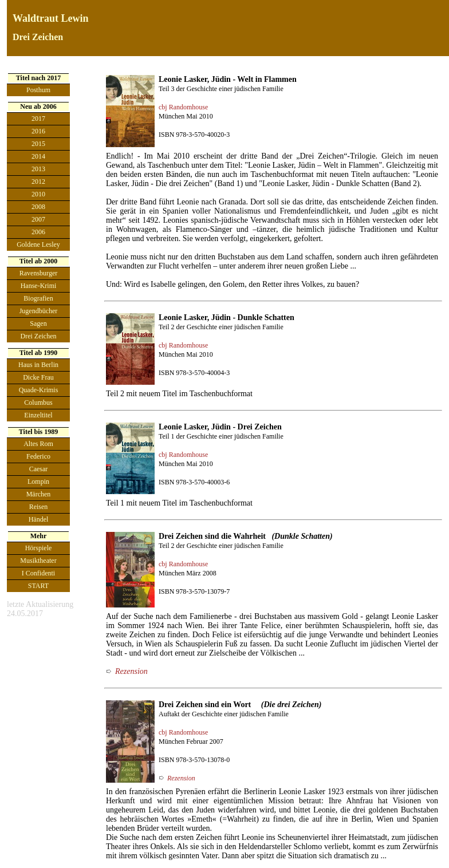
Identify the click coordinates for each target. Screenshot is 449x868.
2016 (38, 131)
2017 (38, 119)
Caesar (39, 469)
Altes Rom (38, 444)
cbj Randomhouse (183, 107)
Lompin (38, 482)
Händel (39, 519)
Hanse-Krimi (39, 286)
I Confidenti (38, 573)
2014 (38, 156)
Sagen (38, 323)
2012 (38, 182)
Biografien (38, 298)
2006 (38, 232)
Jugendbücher (39, 311)
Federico (38, 456)
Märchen (39, 494)
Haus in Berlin (38, 365)
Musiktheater (38, 561)
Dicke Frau (38, 377)
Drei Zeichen (39, 336)
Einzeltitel (38, 415)
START (38, 586)
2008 (38, 207)
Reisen (39, 507)
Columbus (38, 403)
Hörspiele (39, 548)
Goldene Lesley (38, 244)
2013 (38, 169)
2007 (38, 219)
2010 (38, 194)
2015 (38, 144)
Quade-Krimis (39, 390)
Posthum (38, 90)
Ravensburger (38, 273)
